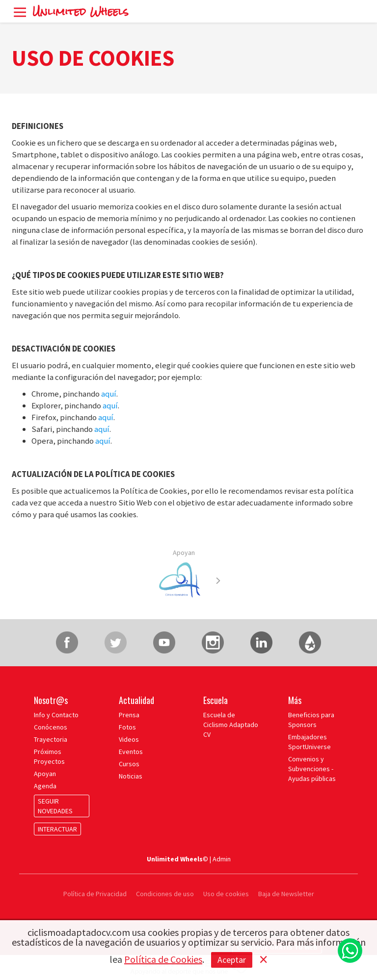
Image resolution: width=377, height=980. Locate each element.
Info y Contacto (56, 715)
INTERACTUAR (57, 829)
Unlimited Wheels (81, 12)
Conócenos (51, 727)
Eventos (131, 752)
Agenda (45, 786)
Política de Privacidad (96, 894)
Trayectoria (51, 739)
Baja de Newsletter (286, 894)
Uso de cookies (226, 894)
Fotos (127, 727)
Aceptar (232, 960)
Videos (129, 739)
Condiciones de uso (165, 894)
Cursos (129, 764)
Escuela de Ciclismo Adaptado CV (231, 725)
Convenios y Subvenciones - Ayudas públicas (312, 769)
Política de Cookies (163, 959)
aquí (109, 394)
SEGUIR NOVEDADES (55, 806)
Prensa (129, 715)
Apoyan (184, 553)
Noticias (131, 776)
